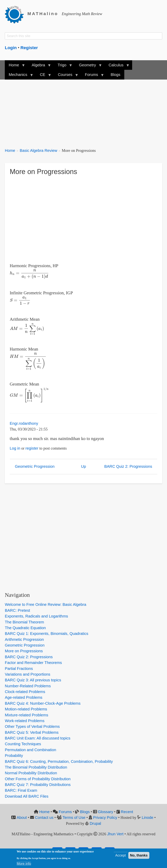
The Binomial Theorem (24, 622)
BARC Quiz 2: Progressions (128, 466)
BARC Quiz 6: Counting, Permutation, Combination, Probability (59, 761)
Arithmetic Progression (24, 639)
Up (83, 466)
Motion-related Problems (26, 709)
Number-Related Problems (28, 686)
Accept (121, 855)
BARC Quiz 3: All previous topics (33, 680)
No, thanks (139, 855)
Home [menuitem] (15, 66)
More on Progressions (24, 651)
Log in (15, 448)
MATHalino (43, 14)
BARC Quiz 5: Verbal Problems (32, 732)
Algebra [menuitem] (39, 66)
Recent (127, 812)
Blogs (85, 812)
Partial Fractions (19, 669)
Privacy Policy (105, 818)
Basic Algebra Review (38, 150)
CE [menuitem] (44, 76)
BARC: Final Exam (21, 790)
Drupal (95, 823)
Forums (65, 812)
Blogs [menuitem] (116, 75)
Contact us (44, 818)
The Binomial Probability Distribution (36, 767)
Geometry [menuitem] (88, 66)
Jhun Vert (115, 834)
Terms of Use (74, 818)
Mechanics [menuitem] (19, 76)
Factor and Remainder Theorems (33, 663)
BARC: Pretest (17, 610)
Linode (148, 818)
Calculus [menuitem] (117, 66)
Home (10, 150)
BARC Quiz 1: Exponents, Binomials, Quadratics (47, 634)
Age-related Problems (24, 697)
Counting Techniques (23, 744)
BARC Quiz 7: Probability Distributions (38, 785)
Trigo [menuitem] (63, 66)
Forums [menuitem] (92, 76)
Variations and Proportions (27, 674)
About (22, 818)
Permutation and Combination (30, 750)
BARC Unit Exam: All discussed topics (38, 738)
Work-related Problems (25, 721)
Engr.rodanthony (24, 423)
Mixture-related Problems (26, 715)
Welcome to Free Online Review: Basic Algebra (45, 604)
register (32, 448)
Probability (14, 756)
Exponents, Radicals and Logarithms (36, 616)
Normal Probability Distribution (31, 773)
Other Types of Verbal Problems (32, 726)
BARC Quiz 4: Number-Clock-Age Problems (43, 703)
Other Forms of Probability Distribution (38, 779)
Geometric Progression (35, 466)
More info (24, 864)
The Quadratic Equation (25, 628)
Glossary (106, 812)
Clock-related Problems (25, 692)
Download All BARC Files (27, 796)
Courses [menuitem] (66, 76)
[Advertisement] (83, 111)
